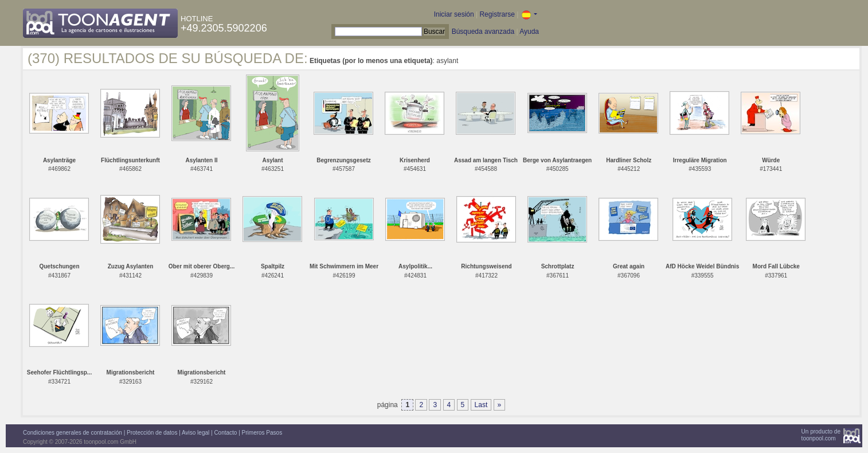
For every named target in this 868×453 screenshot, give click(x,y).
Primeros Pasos (262, 433)
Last (481, 405)
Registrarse (497, 14)
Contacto (225, 433)
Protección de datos (152, 433)
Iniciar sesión (454, 14)
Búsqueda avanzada (483, 32)
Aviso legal (196, 433)
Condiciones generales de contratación (73, 433)
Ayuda (529, 32)
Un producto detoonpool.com (821, 435)
